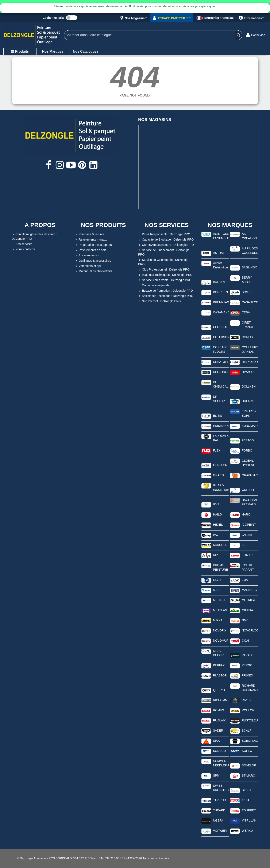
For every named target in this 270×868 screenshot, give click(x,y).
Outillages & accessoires (93, 261)
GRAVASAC (250, 475)
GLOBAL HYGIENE (248, 463)
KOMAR (247, 555)
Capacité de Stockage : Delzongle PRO (166, 240)
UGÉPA (218, 820)
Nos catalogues (86, 51)
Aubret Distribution (220, 265)
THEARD (219, 810)
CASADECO (250, 302)
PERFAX (219, 665)
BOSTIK (247, 292)
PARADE (248, 655)
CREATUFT (221, 362)
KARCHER (220, 545)
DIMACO (248, 372)
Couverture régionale (154, 285)
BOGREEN (220, 292)
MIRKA (218, 620)
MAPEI (218, 590)
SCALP (247, 731)
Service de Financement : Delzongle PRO (164, 252)
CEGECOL (220, 327)
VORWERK (221, 831)
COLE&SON (221, 337)
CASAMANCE (221, 312)
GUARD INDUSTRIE (221, 488)
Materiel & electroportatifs (94, 271)
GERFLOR (220, 465)
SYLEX (246, 790)
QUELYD (219, 690)
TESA (246, 800)
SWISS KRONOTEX (221, 788)
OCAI (245, 641)
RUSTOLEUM (250, 720)
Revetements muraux (91, 240)
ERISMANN (221, 426)
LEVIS (217, 580)
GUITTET (248, 490)
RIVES (246, 700)
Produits (20, 51)
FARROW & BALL (221, 438)
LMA (245, 580)
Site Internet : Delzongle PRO (159, 301)
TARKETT (220, 800)
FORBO (247, 450)
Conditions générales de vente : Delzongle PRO (34, 236)
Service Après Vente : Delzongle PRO (165, 280)
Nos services (22, 244)
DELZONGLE (221, 372)
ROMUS (219, 710)
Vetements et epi (88, 266)
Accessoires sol (87, 255)
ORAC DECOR (218, 653)
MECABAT (220, 600)
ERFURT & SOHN (249, 413)
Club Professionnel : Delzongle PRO (164, 270)
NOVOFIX (220, 630)
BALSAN (219, 282)
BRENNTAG (221, 302)
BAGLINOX (249, 267)
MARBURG (249, 590)
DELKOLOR (250, 362)
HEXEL (218, 525)
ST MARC (248, 775)
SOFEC (247, 751)
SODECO (219, 751)
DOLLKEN (249, 386)
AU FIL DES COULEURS (250, 251)
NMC (245, 620)
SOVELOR (249, 765)
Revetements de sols (91, 250)
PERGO (247, 665)
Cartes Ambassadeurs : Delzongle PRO (166, 245)
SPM (216, 775)
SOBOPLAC (250, 741)
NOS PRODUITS (103, 225)
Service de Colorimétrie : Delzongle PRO (163, 262)
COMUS (247, 337)
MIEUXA (247, 610)
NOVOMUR (221, 641)
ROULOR (248, 710)
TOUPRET (249, 810)
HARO (246, 514)
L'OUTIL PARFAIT (248, 567)
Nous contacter (23, 249)
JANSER (248, 535)
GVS (216, 504)
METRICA (248, 600)
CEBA (246, 312)
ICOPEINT (249, 525)
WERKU (247, 831)
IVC (215, 535)
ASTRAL (219, 253)
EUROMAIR (250, 426)
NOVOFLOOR (250, 630)
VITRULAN (249, 820)
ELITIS (218, 416)
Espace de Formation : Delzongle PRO (165, 291)
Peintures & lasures (90, 234)
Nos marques (53, 51)
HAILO (217, 514)
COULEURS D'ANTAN (250, 349)
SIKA (216, 741)
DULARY (248, 401)
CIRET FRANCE (248, 325)
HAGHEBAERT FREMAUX (250, 502)
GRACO (218, 475)
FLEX (217, 450)
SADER (218, 731)
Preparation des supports (93, 245)
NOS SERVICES (167, 225)
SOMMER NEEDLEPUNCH (221, 763)
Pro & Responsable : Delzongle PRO (164, 234)
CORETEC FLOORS (220, 349)
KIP (215, 555)
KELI (245, 545)
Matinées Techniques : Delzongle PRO (165, 275)
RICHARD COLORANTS (250, 688)
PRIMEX (247, 675)
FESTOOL (249, 440)
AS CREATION (249, 236)
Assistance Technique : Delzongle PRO (166, 296)
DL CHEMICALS (221, 384)
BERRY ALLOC (247, 280)
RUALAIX (219, 720)
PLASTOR (220, 675)
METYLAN (220, 610)
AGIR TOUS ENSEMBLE (221, 236)
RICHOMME (221, 700)
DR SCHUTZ (219, 399)
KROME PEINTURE (221, 567)
